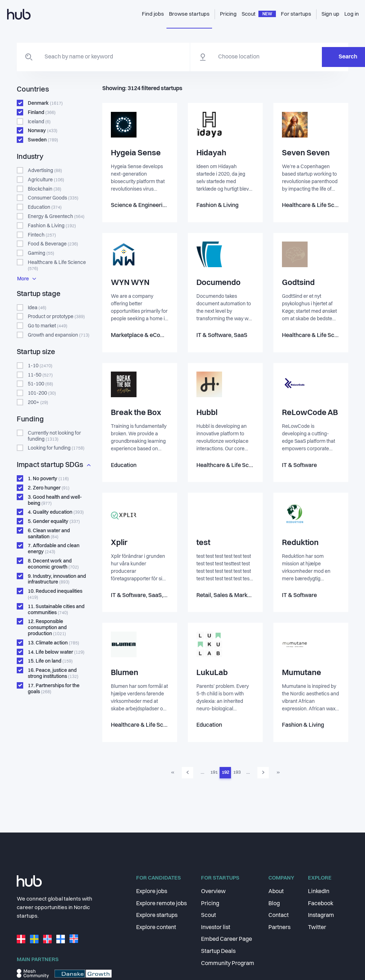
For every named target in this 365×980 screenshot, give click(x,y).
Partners (279, 928)
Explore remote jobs (161, 904)
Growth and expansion (59, 335)
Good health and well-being (55, 500)
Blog (274, 904)
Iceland (39, 122)
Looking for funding (56, 448)
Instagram (321, 916)
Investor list (216, 928)
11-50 (40, 375)
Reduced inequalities (55, 594)
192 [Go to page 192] (225, 775)
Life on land (50, 661)
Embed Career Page (227, 939)
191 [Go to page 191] (214, 775)
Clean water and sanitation (49, 534)
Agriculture (46, 180)
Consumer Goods (53, 198)
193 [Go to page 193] (237, 775)
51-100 (40, 384)
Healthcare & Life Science (57, 266)
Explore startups (157, 916)
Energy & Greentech (56, 217)
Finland (42, 113)
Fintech (42, 235)
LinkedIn (319, 892)
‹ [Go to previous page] (188, 775)
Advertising (45, 171)
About (276, 892)
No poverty (48, 479)
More (27, 279)
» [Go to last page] (278, 775)
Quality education (56, 512)
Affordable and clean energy (54, 549)
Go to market (48, 326)
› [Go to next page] (263, 775)
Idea (37, 308)
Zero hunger (49, 488)
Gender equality (54, 522)
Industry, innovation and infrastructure (57, 579)
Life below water (56, 652)
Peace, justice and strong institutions (53, 673)
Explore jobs (152, 892)
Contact (279, 916)
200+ (38, 403)
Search (313, 57)
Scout (209, 916)
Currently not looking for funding (54, 436)
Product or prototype (56, 317)
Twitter (317, 928)
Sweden (43, 140)
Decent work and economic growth (53, 564)
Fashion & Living (52, 226)
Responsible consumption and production (47, 628)
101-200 (42, 393)
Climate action (53, 643)
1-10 (40, 366)
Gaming (41, 253)
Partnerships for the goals (54, 689)
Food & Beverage (53, 244)
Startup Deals (218, 952)
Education (45, 207)
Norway (43, 131)
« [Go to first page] (173, 775)
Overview (213, 892)
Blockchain (45, 189)
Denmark (45, 103)
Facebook (321, 904)
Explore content (156, 928)
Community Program (228, 964)
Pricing (210, 904)
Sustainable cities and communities (56, 610)
